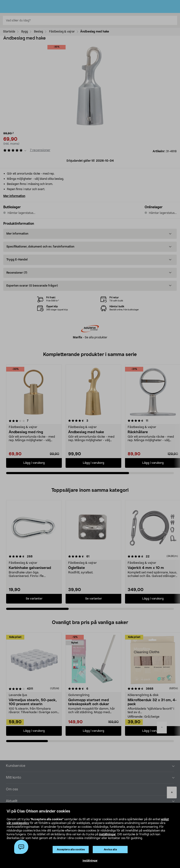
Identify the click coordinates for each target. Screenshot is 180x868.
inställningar (107, 834)
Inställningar (90, 861)
